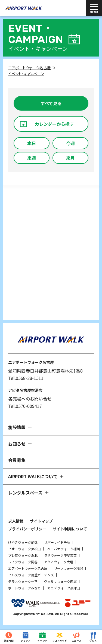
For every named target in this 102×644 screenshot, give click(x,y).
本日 (32, 143)
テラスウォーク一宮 (23, 581)
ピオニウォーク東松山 (24, 549)
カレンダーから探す (54, 124)
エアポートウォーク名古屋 (28, 568)
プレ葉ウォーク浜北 (23, 555)
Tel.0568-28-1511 (26, 378)
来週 (32, 158)
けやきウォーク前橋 (23, 542)
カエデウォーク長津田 (64, 588)
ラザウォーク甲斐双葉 (60, 555)
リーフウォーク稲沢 (68, 568)
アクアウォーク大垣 (59, 562)
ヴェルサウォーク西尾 (60, 581)
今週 (70, 143)
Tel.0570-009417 (25, 406)
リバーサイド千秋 (57, 542)
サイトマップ (41, 521)
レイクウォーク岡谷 (23, 562)
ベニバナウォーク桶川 (64, 549)
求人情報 (16, 521)
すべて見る (51, 103)
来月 (70, 158)
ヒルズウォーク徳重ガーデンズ (31, 575)
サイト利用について (70, 529)
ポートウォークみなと (24, 588)
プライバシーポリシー (27, 529)
